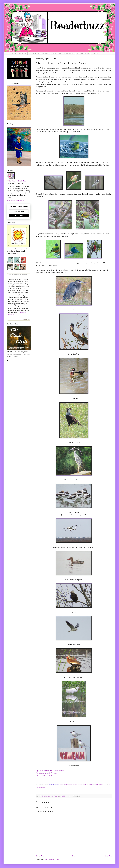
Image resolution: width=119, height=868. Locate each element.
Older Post (108, 856)
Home (7, 53)
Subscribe (19, 216)
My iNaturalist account (44, 775)
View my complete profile (15, 200)
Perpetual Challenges (69, 53)
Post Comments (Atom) (52, 860)
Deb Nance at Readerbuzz (18, 181)
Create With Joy (92, 785)
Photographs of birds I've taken (47, 773)
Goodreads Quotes (26, 319)
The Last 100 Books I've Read (19, 53)
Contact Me (95, 53)
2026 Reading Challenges (83, 53)
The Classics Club (56, 53)
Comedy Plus (63, 785)
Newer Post (40, 856)
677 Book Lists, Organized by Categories (39, 53)
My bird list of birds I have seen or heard (50, 771)
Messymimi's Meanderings (72, 785)
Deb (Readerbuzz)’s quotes (18, 275)
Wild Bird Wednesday (101, 785)
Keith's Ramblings (83, 785)
